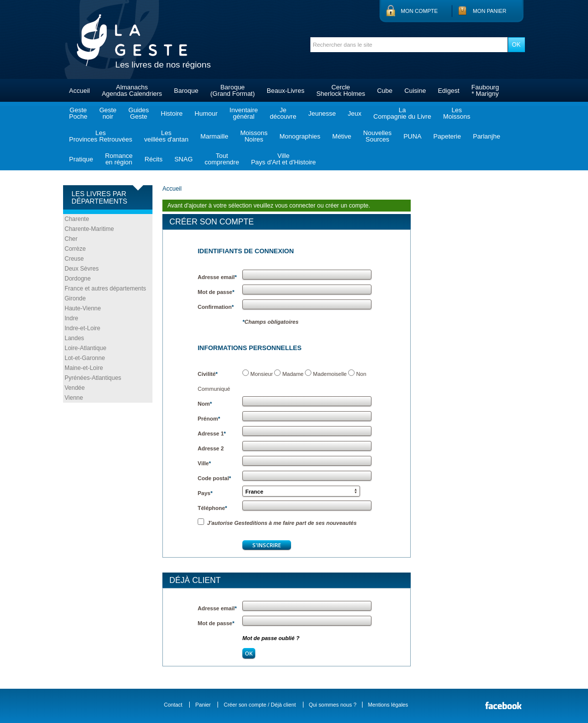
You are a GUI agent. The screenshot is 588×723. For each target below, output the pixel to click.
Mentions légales (388, 705)
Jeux (354, 113)
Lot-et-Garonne (85, 358)
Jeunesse (322, 113)
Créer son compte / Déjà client (259, 705)
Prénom (209, 419)
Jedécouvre (283, 113)
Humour (206, 113)
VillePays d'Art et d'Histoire (283, 159)
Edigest (449, 91)
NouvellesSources (377, 136)
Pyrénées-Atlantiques (93, 378)
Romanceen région (119, 159)
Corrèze (75, 249)
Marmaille (214, 136)
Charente (77, 219)
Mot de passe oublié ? (271, 638)
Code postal (214, 478)
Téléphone (212, 508)
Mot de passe (216, 292)
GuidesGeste (139, 113)
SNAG (184, 159)
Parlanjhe (486, 136)
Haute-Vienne (83, 308)
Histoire (172, 113)
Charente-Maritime (89, 229)
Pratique (81, 159)
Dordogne (78, 279)
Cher (71, 239)
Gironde (75, 298)
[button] (301, 491)
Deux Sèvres (82, 269)
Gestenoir (108, 113)
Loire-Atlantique (85, 348)
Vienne (74, 398)
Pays (205, 493)
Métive (342, 136)
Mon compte (419, 11)
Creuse (74, 259)
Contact (173, 705)
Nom (205, 404)
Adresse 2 (211, 448)
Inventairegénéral (244, 113)
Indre (71, 318)
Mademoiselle (330, 374)
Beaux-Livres (286, 91)
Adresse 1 (212, 434)
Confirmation (216, 307)
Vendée (75, 388)
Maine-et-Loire (84, 368)
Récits (153, 159)
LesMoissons (457, 113)
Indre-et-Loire (82, 328)
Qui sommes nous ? (333, 705)
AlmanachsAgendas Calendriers (132, 90)
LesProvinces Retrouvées (101, 136)
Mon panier (490, 11)
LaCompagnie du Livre (402, 113)
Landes (74, 338)
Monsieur (261, 374)
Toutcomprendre (222, 159)
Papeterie (447, 136)
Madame (293, 374)
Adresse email (217, 277)
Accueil (79, 91)
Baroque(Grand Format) (232, 90)
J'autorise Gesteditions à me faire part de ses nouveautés (277, 523)
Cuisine (415, 91)
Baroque (186, 91)
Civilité (208, 374)
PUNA (412, 136)
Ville (204, 463)
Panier (203, 705)
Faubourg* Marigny (485, 90)
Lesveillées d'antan (166, 136)
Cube (385, 91)
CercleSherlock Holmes (341, 90)
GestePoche (78, 113)
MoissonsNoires (254, 136)
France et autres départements (105, 289)
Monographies (300, 136)
